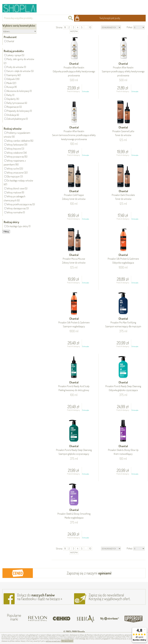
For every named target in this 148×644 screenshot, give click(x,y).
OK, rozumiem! (67, 641)
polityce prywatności (53, 641)
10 (90, 27)
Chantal (74, 70)
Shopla (22, 8)
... (86, 27)
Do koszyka (86, 91)
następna (74, 31)
